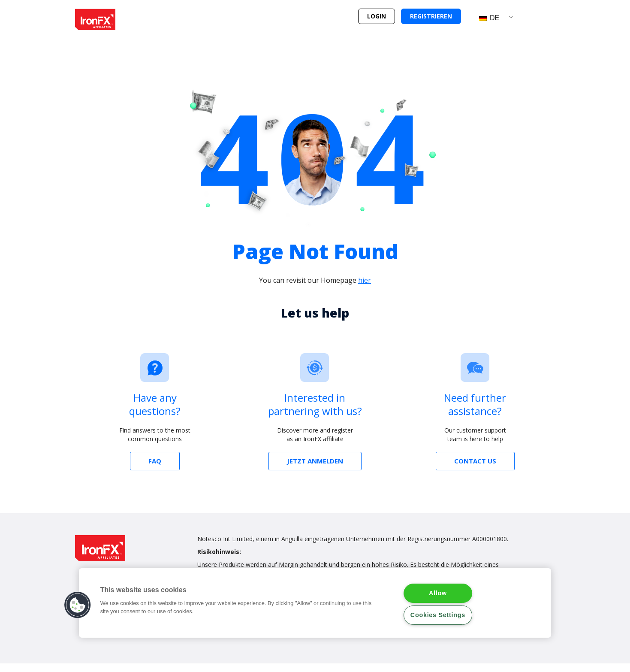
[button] (377, 16)
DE (489, 18)
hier (365, 280)
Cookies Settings (438, 615)
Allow (438, 593)
